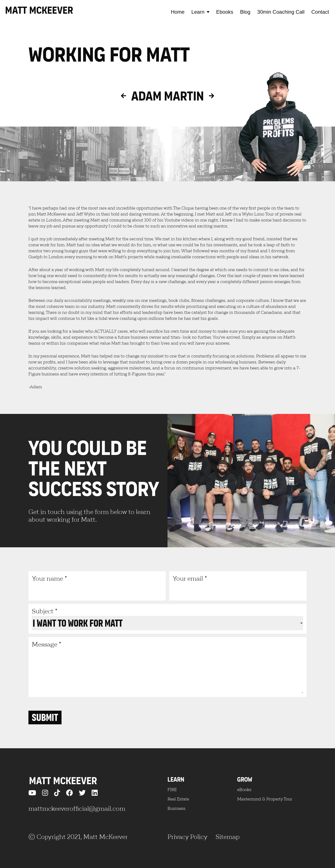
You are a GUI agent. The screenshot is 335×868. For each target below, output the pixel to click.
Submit (45, 717)
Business (176, 808)
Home (178, 12)
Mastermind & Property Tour (265, 799)
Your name (97, 586)
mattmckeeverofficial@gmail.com (77, 808)
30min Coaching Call (281, 12)
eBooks (244, 790)
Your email (238, 586)
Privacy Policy (187, 837)
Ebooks (225, 12)
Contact (320, 12)
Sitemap (228, 837)
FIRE (172, 790)
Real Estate (178, 799)
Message (167, 667)
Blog (245, 12)
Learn (200, 12)
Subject (167, 619)
